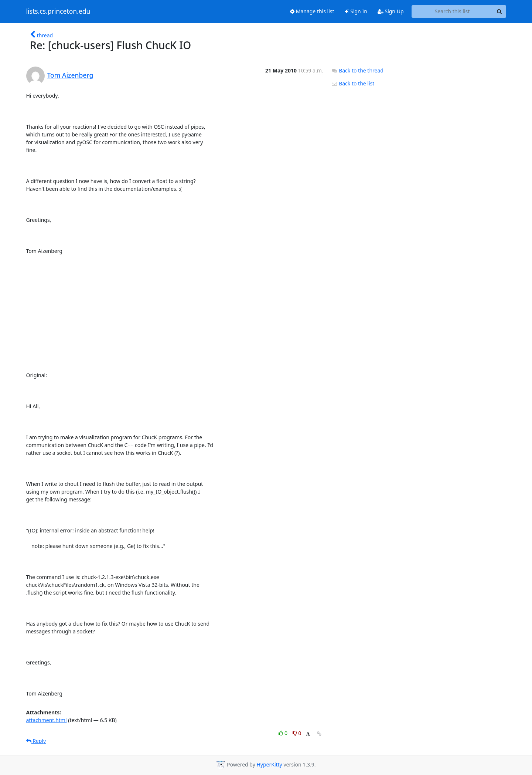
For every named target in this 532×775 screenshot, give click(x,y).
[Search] (499, 11)
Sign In (356, 11)
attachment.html (47, 720)
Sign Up (391, 11)
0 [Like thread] (284, 733)
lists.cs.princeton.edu (58, 11)
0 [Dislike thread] (297, 733)
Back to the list (353, 83)
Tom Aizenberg (70, 75)
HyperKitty (269, 764)
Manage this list (312, 11)
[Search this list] (452, 11)
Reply (36, 741)
